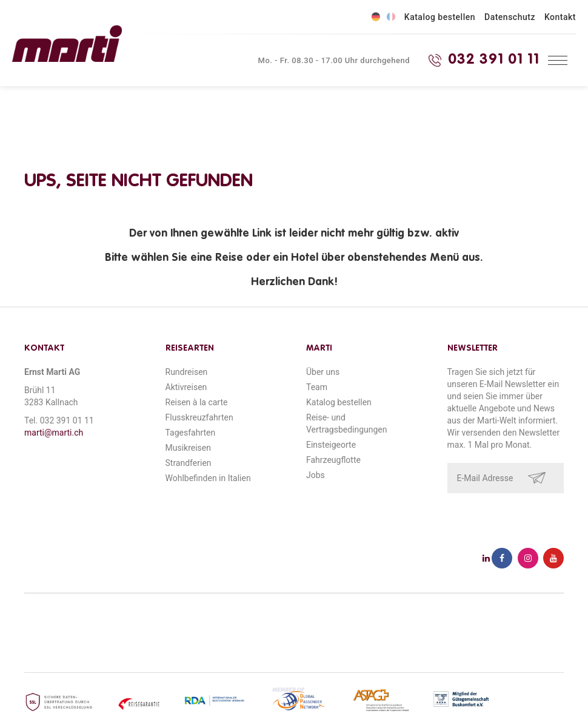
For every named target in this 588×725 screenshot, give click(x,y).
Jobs (316, 475)
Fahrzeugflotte (333, 460)
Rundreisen (187, 372)
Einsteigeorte (331, 445)
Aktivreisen (186, 387)
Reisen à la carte (197, 402)
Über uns (323, 372)
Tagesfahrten (191, 433)
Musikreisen (189, 448)
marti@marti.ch (54, 433)
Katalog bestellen (440, 17)
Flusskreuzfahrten (199, 417)
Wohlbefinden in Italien (208, 478)
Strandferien (189, 463)
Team (317, 387)
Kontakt (560, 17)
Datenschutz (510, 17)
